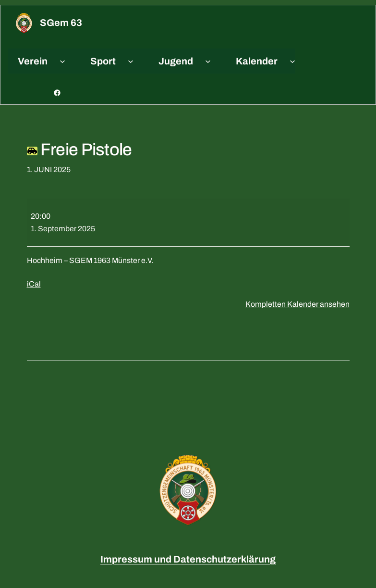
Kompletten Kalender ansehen (297, 304)
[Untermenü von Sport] (131, 61)
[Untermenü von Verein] (62, 61)
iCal (34, 284)
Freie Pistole (79, 150)
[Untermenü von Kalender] (292, 61)
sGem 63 (61, 23)
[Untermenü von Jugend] (208, 61)
